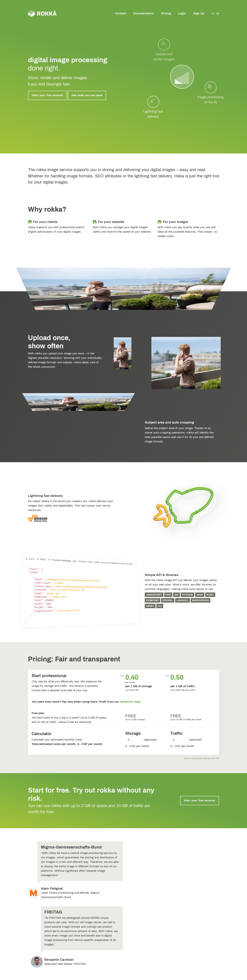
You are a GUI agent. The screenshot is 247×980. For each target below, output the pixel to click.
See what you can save (87, 95)
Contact (121, 13)
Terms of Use (189, 759)
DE (213, 14)
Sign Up (199, 13)
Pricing (166, 13)
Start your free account (47, 95)
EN (218, 14)
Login (182, 13)
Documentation (143, 13)
